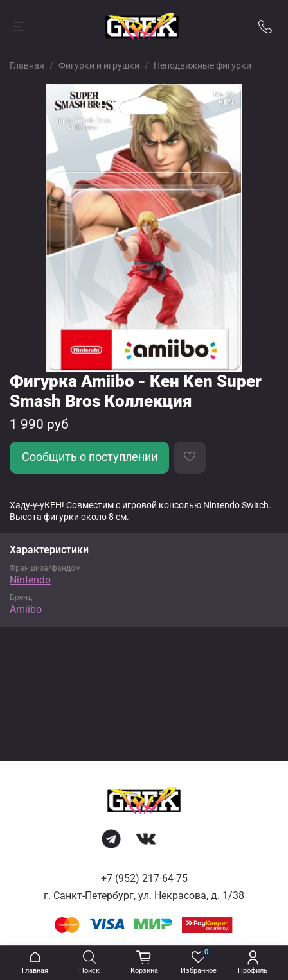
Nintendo (30, 580)
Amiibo (26, 609)
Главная (27, 65)
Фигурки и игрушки (99, 65)
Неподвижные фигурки (203, 65)
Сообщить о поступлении (90, 457)
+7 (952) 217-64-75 (144, 878)
